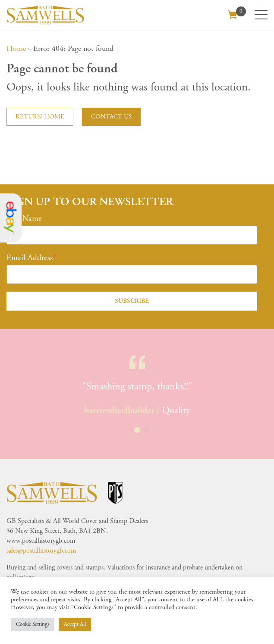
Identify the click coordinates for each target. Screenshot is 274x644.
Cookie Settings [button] (33, 624)
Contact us (111, 117)
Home (16, 48)
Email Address (30, 258)
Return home (40, 117)
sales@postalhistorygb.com (41, 551)
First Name (24, 219)
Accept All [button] (75, 624)
